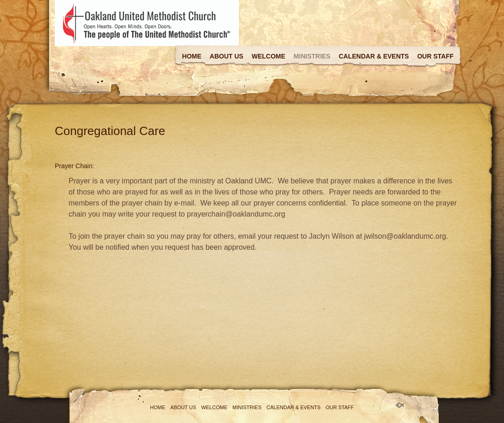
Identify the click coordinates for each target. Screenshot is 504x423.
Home (192, 56)
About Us (227, 56)
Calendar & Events (374, 56)
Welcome (269, 56)
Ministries (312, 56)
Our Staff (435, 56)
